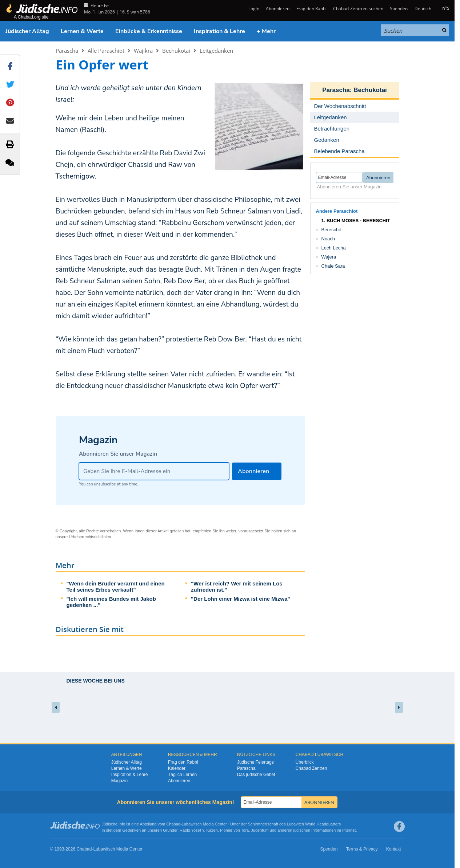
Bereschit (331, 230)
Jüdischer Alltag (27, 31)
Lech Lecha (334, 248)
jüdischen (302, 830)
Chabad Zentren (311, 768)
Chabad (173, 824)
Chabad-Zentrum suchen (358, 9)
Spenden (399, 9)
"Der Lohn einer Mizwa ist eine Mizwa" (241, 599)
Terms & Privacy (362, 849)
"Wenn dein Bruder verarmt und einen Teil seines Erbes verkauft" (116, 587)
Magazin (119, 781)
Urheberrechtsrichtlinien (90, 537)
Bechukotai (176, 51)
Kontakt (394, 849)
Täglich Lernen (182, 775)
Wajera (329, 257)
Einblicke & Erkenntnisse (149, 31)
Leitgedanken (216, 51)
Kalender (177, 768)
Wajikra (143, 51)
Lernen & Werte (82, 31)
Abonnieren (278, 9)
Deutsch (423, 9)
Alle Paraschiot (106, 51)
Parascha (67, 51)
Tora (245, 830)
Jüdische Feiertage (255, 762)
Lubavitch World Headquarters (314, 824)
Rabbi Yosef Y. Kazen (199, 830)
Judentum (260, 830)
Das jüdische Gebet (256, 775)
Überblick (305, 762)
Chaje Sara (333, 266)
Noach (328, 239)
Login (253, 9)
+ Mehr (266, 31)
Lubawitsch (192, 824)
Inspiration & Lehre (219, 31)
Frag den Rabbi (311, 9)
